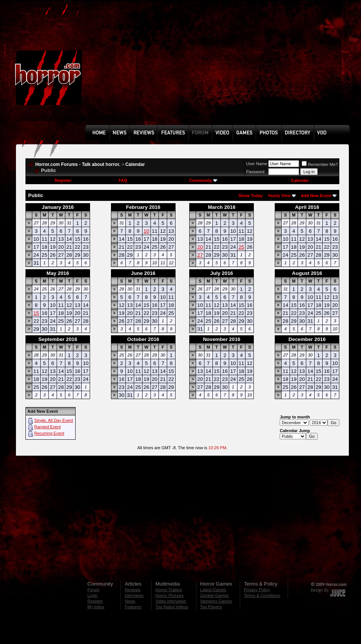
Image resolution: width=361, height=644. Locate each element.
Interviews (134, 595)
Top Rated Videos (172, 607)
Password (255, 172)
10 (146, 231)
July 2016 (222, 273)
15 (36, 313)
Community (203, 180)
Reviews (133, 590)
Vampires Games (216, 601)
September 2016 (58, 339)
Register (63, 180)
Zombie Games (215, 595)
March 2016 (222, 207)
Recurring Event (49, 433)
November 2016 (222, 339)
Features (133, 607)
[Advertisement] (169, 68)
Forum (93, 590)
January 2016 (58, 207)
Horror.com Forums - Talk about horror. (78, 164)
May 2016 (58, 273)
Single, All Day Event (54, 420)
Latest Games (213, 590)
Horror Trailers (169, 590)
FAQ (123, 180)
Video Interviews (171, 601)
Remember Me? (320, 164)
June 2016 (143, 273)
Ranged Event (47, 427)
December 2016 (307, 339)
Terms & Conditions (262, 595)
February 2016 (143, 207)
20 (200, 247)
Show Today (250, 196)
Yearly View (279, 196)
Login (93, 595)
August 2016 (307, 273)
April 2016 (307, 207)
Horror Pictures (169, 595)
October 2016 (143, 339)
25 (241, 247)
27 (200, 255)
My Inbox (96, 607)
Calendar (135, 164)
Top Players (211, 607)
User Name (257, 164)
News (130, 601)
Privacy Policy (257, 590)
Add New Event (316, 196)
